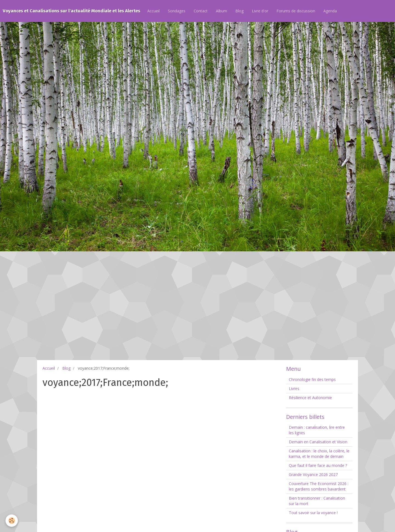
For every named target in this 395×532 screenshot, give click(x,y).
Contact (201, 11)
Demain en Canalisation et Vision (318, 442)
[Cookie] (12, 521)
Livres (294, 388)
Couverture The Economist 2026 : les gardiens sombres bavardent (319, 486)
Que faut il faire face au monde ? (318, 465)
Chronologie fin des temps (312, 379)
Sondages (177, 11)
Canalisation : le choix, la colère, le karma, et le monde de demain (319, 454)
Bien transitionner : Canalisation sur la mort (317, 501)
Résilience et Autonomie (310, 398)
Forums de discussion (296, 11)
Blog (239, 11)
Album (222, 11)
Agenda (330, 11)
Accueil (153, 11)
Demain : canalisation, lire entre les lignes (317, 430)
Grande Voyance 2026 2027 (313, 474)
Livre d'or (260, 11)
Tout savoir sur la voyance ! (313, 513)
